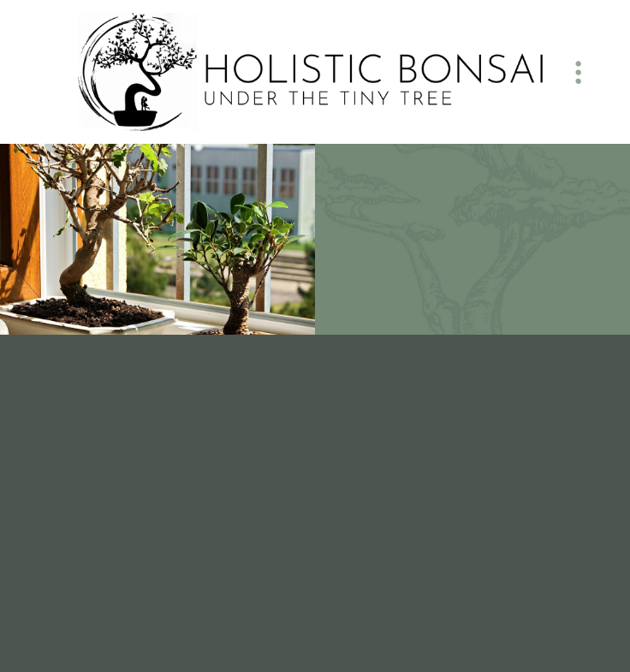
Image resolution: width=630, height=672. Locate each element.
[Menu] (579, 72)
